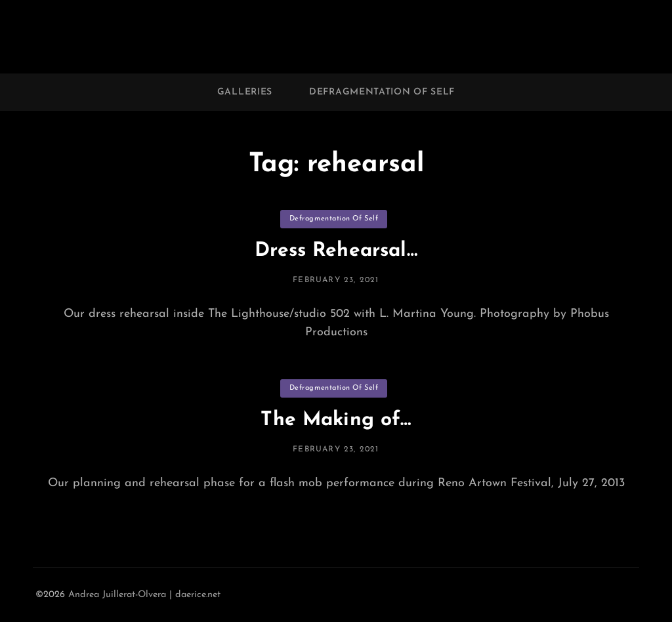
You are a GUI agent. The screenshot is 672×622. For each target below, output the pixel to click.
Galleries (245, 92)
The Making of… (336, 420)
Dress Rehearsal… (336, 251)
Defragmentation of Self (382, 92)
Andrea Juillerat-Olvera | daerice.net (144, 595)
